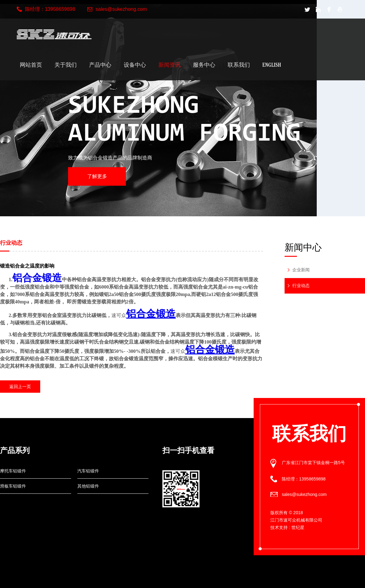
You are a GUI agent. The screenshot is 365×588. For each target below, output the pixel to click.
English (272, 65)
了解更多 (97, 176)
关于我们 (66, 65)
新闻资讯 (170, 65)
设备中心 (135, 65)
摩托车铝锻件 (13, 471)
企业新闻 (301, 270)
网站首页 (31, 65)
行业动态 (301, 286)
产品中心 (100, 65)
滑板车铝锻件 (13, 486)
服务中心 (204, 65)
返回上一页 (20, 387)
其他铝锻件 (88, 486)
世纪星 (298, 527)
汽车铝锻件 (88, 471)
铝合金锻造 (37, 278)
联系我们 (239, 65)
